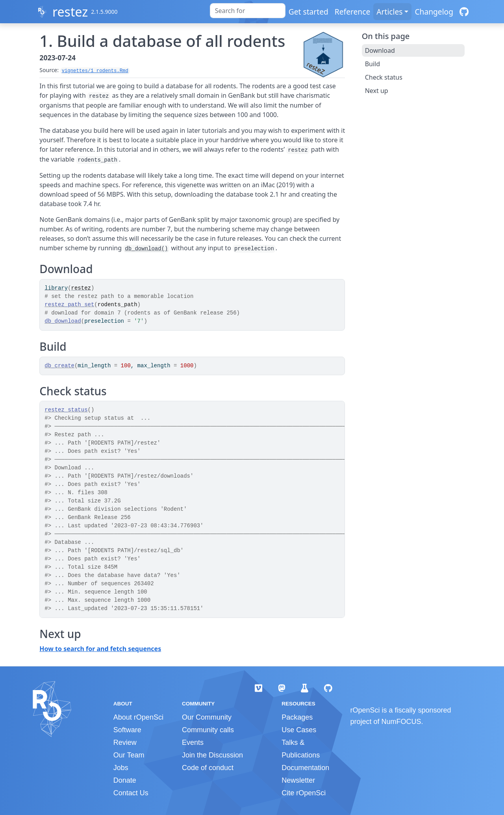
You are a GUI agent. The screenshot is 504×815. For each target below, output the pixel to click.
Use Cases (299, 730)
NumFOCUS (401, 722)
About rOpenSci (138, 717)
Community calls (208, 730)
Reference (352, 12)
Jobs (121, 768)
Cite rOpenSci (304, 793)
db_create (59, 366)
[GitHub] (464, 12)
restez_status (66, 410)
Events (193, 742)
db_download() (146, 249)
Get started (309, 12)
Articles (389, 12)
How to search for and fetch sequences (100, 649)
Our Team (129, 755)
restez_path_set (69, 305)
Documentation (305, 768)
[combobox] (248, 11)
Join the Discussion (212, 755)
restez (70, 12)
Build (372, 64)
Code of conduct (208, 768)
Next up (377, 91)
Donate (125, 780)
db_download (63, 321)
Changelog (434, 12)
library (56, 288)
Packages (297, 717)
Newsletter (298, 780)
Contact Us (131, 793)
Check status (384, 77)
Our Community (207, 717)
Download (380, 50)
